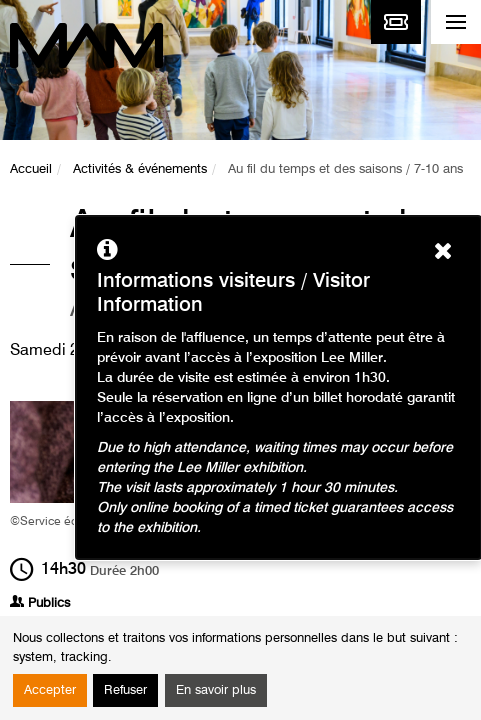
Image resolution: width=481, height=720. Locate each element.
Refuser (125, 690)
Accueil (31, 169)
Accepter (50, 690)
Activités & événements (140, 169)
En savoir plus (216, 690)
